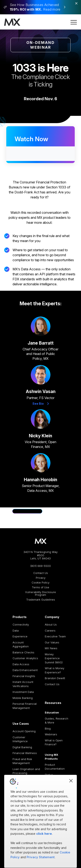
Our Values (52, 642)
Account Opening (24, 731)
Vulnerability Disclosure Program (40, 594)
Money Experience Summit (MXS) (54, 658)
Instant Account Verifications (23, 684)
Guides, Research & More (57, 721)
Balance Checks (23, 652)
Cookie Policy (40, 583)
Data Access (21, 664)
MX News (51, 648)
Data (16, 631)
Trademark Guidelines (41, 600)
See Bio (41, 404)
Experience (20, 636)
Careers (50, 631)
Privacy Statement (41, 857)
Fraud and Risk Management (22, 761)
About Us (51, 624)
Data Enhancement (25, 670)
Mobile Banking (23, 698)
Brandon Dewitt (55, 678)
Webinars (51, 734)
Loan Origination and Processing (26, 771)
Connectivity (21, 624)
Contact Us (41, 573)
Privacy (41, 578)
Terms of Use (40, 587)
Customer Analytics (25, 658)
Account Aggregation (21, 644)
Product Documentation (55, 767)
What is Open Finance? (54, 742)
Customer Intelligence (20, 739)
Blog (48, 728)
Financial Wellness (25, 753)
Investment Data (23, 692)
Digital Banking (22, 747)
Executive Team (55, 636)
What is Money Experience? (55, 670)
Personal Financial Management (25, 706)
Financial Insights (24, 676)
